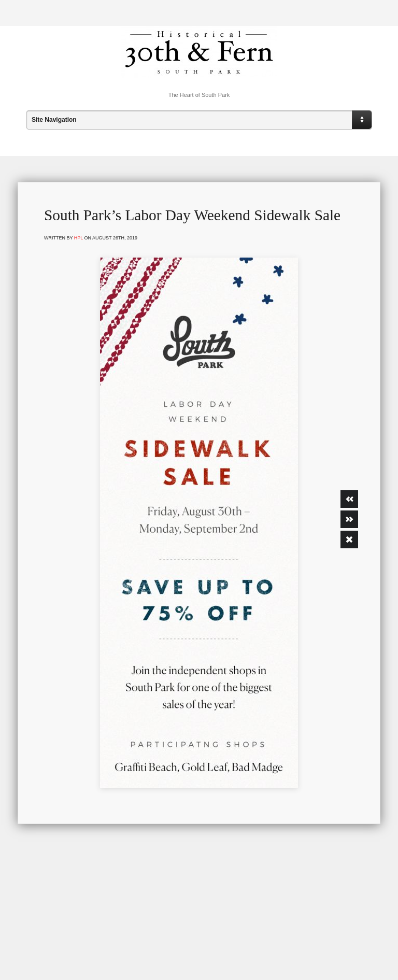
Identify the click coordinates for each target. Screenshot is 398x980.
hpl (79, 238)
